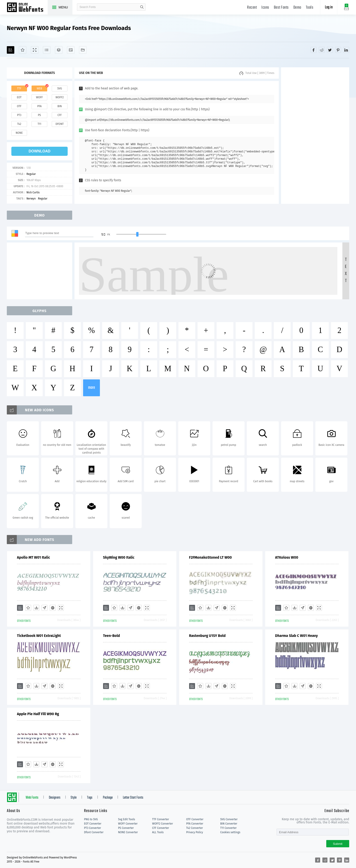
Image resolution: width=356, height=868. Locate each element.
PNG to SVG (91, 819)
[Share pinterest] (338, 50)
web (40, 88)
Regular (31, 174)
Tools (310, 8)
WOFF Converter (128, 824)
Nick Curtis (33, 192)
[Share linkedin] (346, 50)
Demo (297, 8)
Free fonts (27, 8)
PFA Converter (195, 824)
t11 (39, 124)
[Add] (11, 50)
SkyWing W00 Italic (119, 557)
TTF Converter (161, 819)
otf (19, 106)
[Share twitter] (330, 50)
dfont (59, 124)
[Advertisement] (315, 136)
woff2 (60, 97)
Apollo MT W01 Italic (34, 557)
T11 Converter (228, 828)
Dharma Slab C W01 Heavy (297, 636)
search (142, 7)
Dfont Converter (94, 832)
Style (74, 798)
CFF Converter (161, 828)
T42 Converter (195, 828)
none (19, 133)
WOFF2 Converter (163, 824)
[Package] (59, 50)
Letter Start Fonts (133, 798)
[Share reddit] (322, 50)
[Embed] (53, 608)
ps (39, 115)
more (91, 388)
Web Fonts (32, 798)
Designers (55, 798)
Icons (265, 8)
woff (39, 97)
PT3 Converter (93, 828)
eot (19, 97)
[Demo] (35, 50)
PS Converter (126, 828)
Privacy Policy (195, 832)
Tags (90, 798)
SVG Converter (229, 819)
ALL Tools (158, 832)
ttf (19, 88)
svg (59, 88)
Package (108, 798)
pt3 (19, 115)
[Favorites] (23, 50)
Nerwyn (31, 199)
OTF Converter (195, 819)
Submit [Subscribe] (338, 844)
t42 (19, 124)
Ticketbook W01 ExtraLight (39, 636)
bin (60, 106)
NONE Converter (128, 832)
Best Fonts (281, 8)
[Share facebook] (314, 50)
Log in (329, 7)
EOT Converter (93, 824)
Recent (252, 8)
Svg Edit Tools (127, 819)
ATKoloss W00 (287, 557)
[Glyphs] (47, 50)
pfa (39, 106)
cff (60, 115)
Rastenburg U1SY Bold (207, 636)
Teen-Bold (112, 636)
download (40, 151)
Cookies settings (230, 832)
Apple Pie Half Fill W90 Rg (38, 714)
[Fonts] (83, 50)
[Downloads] (36, 608)
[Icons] (71, 50)
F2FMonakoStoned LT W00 (210, 557)
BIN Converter (229, 824)
